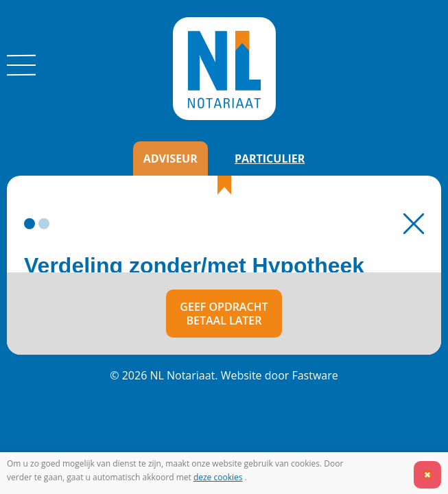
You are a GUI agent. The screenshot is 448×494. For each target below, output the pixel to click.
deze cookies (218, 477)
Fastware (315, 375)
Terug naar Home (414, 224)
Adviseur (170, 158)
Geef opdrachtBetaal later (224, 314)
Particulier (270, 158)
